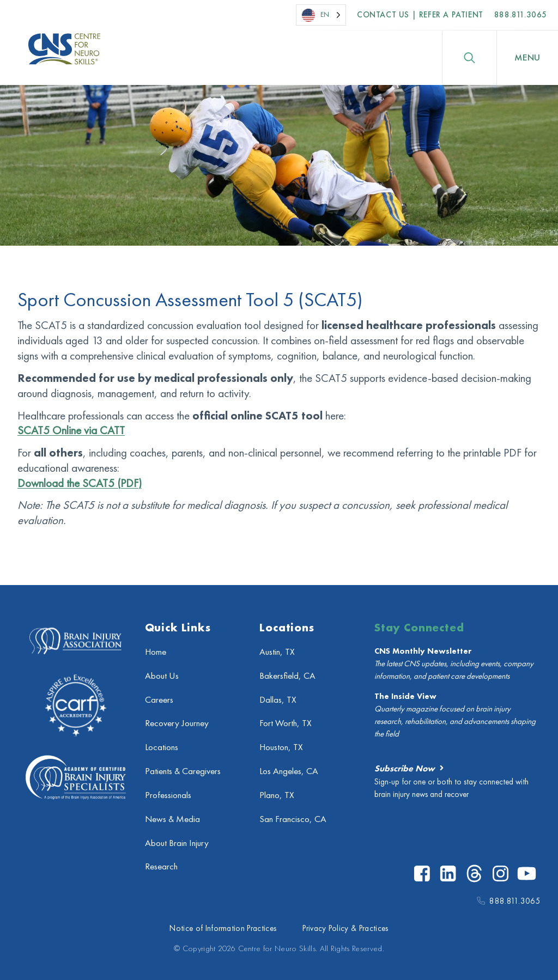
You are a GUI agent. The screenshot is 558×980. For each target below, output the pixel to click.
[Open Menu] (527, 58)
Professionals (168, 795)
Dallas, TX (278, 700)
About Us (162, 676)
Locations (162, 747)
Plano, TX (277, 795)
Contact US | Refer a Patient (420, 15)
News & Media (172, 819)
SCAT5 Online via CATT (71, 430)
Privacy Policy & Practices (345, 928)
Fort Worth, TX (286, 723)
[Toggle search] (469, 58)
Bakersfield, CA (287, 676)
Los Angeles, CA (289, 771)
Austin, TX (277, 652)
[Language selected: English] (321, 15)
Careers (159, 700)
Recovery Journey (177, 723)
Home (156, 652)
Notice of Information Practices (223, 928)
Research (161, 866)
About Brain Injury (177, 843)
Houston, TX (281, 747)
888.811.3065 (521, 15)
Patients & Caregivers (183, 771)
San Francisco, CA (293, 819)
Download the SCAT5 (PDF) (80, 483)
